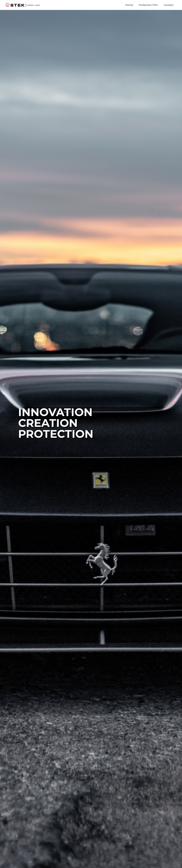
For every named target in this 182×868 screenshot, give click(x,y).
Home (129, 5)
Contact (169, 5)
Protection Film (148, 5)
